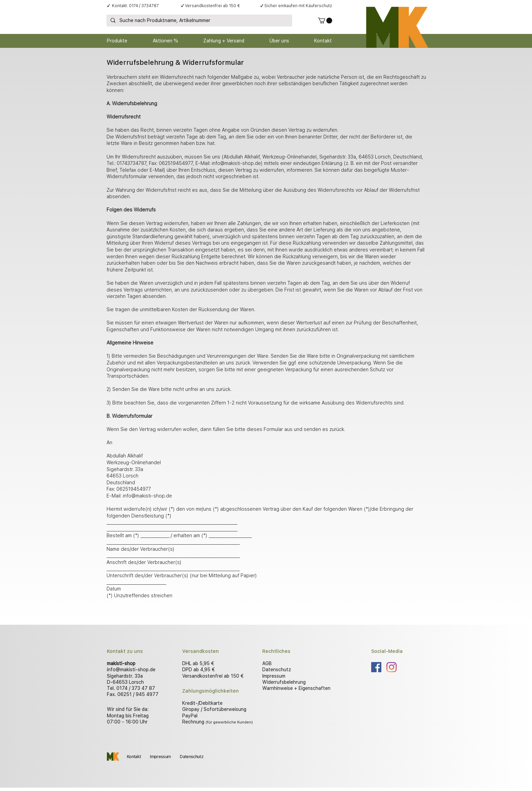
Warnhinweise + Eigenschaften (296, 688)
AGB (267, 663)
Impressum (274, 676)
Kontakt (134, 757)
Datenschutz (277, 670)
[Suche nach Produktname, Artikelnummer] (199, 21)
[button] (325, 21)
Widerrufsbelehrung (284, 682)
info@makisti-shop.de (236, 163)
